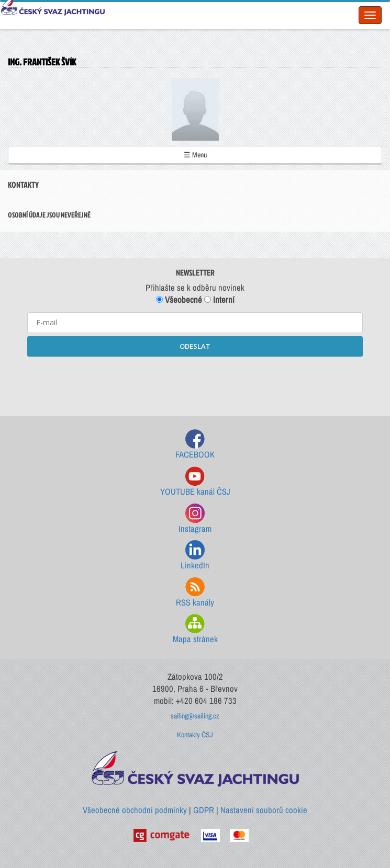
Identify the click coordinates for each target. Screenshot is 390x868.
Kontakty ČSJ (195, 735)
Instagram (195, 519)
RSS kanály (195, 593)
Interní (219, 300)
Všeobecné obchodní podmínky (135, 810)
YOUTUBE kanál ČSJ (195, 482)
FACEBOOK (195, 445)
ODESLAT (195, 346)
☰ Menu (195, 155)
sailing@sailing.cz (195, 716)
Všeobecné (179, 300)
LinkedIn (195, 556)
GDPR (204, 810)
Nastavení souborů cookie (264, 810)
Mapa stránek (195, 629)
